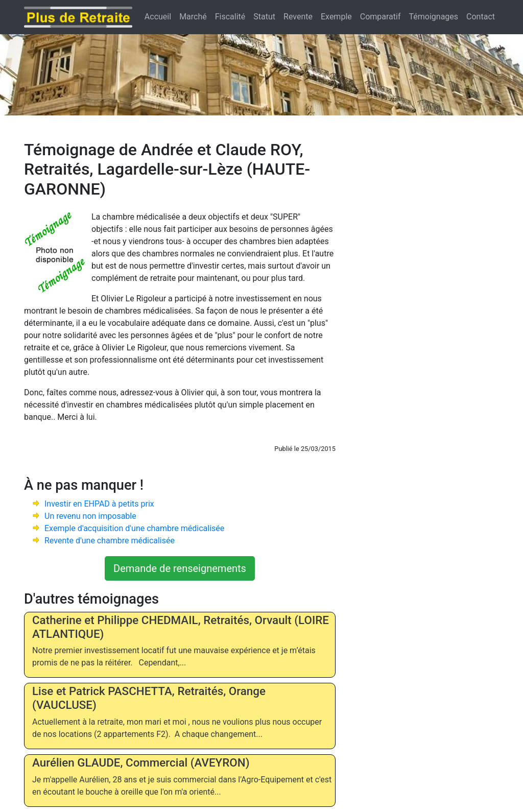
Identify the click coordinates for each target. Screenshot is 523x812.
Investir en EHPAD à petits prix (99, 504)
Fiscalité (230, 17)
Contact (481, 17)
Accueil (158, 17)
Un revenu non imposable (90, 516)
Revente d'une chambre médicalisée (110, 541)
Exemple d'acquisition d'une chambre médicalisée (134, 528)
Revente (298, 17)
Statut (264, 17)
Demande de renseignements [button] (180, 568)
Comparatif (381, 17)
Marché (193, 17)
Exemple (336, 17)
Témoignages (434, 17)
